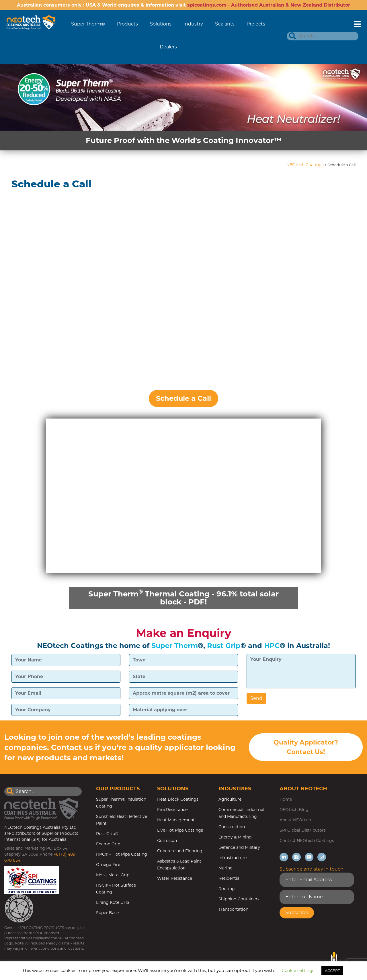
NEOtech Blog (294, 810)
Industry (193, 24)
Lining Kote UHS (113, 902)
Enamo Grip (108, 844)
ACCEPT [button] (332, 971)
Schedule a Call (183, 398)
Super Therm (175, 646)
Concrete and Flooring (180, 851)
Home (286, 799)
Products (127, 24)
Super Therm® (88, 24)
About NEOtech (295, 820)
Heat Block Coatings (178, 799)
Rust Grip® (107, 834)
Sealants (225, 24)
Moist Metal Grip (113, 875)
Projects (256, 24)
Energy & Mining (235, 837)
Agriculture (230, 799)
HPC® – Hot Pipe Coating (122, 854)
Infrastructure (233, 858)
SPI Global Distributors (303, 830)
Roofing (227, 889)
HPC (272, 646)
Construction (232, 827)
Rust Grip (224, 646)
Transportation (233, 909)
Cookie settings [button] (298, 970)
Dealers (168, 47)
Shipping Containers (239, 899)
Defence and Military (239, 847)
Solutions (161, 24)
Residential (230, 878)
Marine (225, 868)
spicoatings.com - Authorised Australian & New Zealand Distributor (269, 5)
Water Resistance (175, 878)
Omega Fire (108, 865)
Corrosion (167, 840)
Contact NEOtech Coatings (307, 840)
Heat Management (176, 820)
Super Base (107, 913)
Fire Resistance (172, 810)
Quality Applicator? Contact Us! (306, 747)
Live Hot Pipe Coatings (180, 830)
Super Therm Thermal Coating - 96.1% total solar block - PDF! (183, 597)
